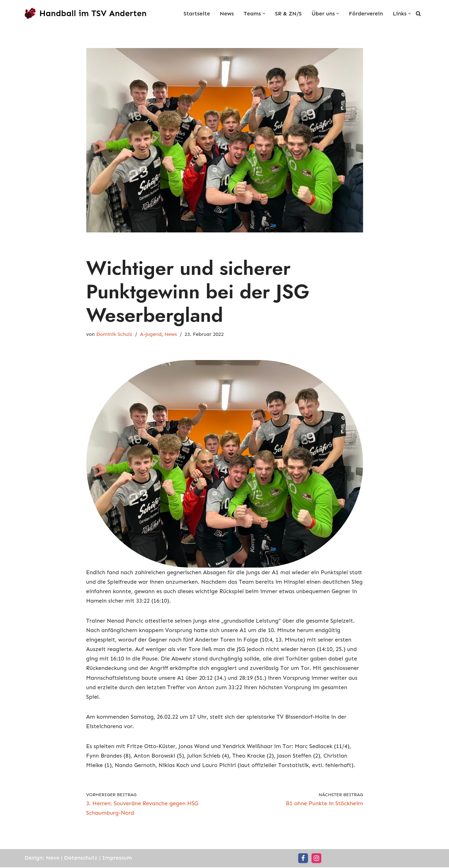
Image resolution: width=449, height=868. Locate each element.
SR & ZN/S (288, 13)
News (227, 13)
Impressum (117, 858)
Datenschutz (81, 858)
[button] (264, 13)
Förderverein (366, 13)
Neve (53, 858)
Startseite (196, 13)
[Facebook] (303, 859)
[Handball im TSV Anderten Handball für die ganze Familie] (86, 13)
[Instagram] (316, 859)
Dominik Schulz (114, 335)
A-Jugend (151, 335)
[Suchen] (418, 13)
